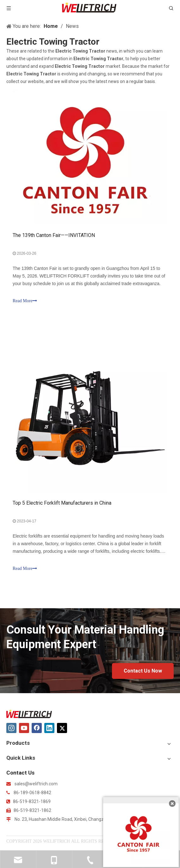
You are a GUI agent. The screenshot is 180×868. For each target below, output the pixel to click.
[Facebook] (37, 728)
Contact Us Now (143, 671)
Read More (25, 301)
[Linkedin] (49, 728)
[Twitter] (62, 728)
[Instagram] (11, 728)
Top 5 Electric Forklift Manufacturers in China (62, 503)
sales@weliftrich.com (36, 784)
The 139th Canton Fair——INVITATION (54, 235)
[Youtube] (24, 728)
